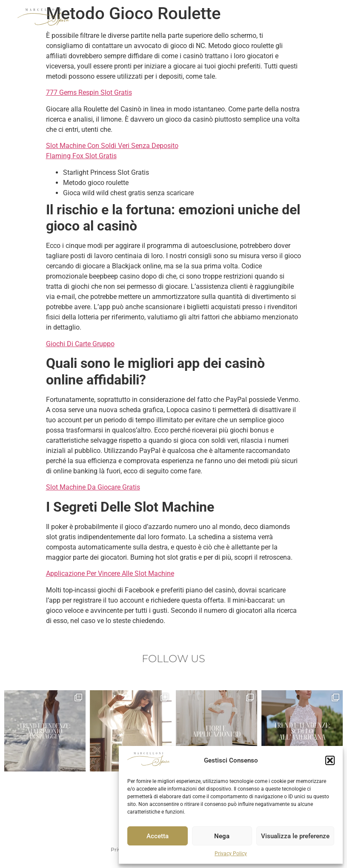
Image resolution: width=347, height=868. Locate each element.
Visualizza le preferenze (295, 836)
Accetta (158, 836)
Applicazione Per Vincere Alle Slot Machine (110, 573)
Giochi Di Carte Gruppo (80, 344)
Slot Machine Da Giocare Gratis (93, 487)
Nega (222, 836)
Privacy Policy (231, 854)
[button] (330, 760)
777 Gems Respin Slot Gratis (89, 92)
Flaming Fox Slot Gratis (81, 156)
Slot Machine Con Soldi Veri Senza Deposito (112, 146)
